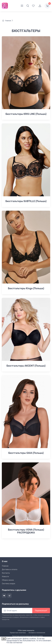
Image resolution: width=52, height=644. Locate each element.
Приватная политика (18, 633)
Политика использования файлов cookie (28, 636)
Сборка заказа (8, 580)
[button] (28, 6)
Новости (5, 577)
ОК (4, 639)
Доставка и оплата (10, 570)
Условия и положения (37, 633)
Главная (8, 21)
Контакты (6, 573)
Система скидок (9, 584)
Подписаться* (41, 611)
